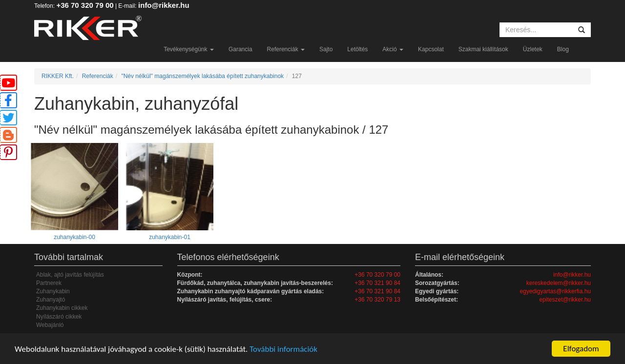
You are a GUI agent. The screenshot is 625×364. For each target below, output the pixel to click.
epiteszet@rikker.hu (565, 300)
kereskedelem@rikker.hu (559, 283)
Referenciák (286, 49)
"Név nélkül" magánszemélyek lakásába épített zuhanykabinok (202, 76)
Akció (393, 49)
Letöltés (357, 49)
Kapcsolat (431, 49)
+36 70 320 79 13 (377, 300)
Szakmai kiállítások (483, 49)
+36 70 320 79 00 (85, 5)
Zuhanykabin (53, 291)
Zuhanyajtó (51, 300)
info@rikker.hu (164, 5)
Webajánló (50, 325)
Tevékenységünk (189, 49)
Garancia (240, 49)
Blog (563, 49)
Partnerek (49, 283)
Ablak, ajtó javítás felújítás (70, 275)
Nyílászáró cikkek (59, 317)
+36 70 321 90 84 (377, 283)
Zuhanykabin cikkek (62, 308)
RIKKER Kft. (58, 76)
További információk (283, 349)
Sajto (326, 49)
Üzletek (533, 49)
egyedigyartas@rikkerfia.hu (555, 291)
